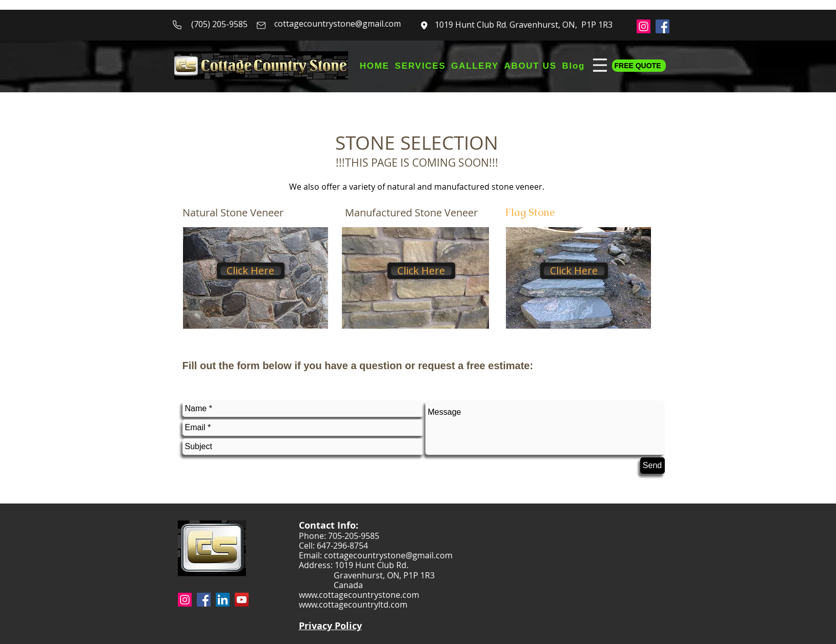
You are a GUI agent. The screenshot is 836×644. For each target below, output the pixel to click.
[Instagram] (644, 26)
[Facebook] (662, 26)
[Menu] (599, 65)
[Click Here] (251, 271)
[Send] (653, 466)
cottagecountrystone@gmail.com (338, 24)
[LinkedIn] (223, 600)
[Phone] (177, 25)
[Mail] (261, 25)
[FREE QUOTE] (639, 66)
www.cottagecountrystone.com (359, 595)
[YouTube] (242, 600)
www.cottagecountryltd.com (353, 605)
